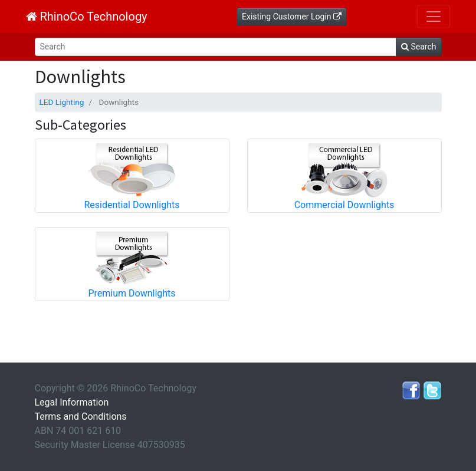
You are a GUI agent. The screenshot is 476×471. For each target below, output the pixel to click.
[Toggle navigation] (434, 17)
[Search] (216, 47)
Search (418, 47)
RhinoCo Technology (87, 17)
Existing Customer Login (292, 17)
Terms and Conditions (81, 416)
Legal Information (72, 402)
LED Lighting (62, 102)
